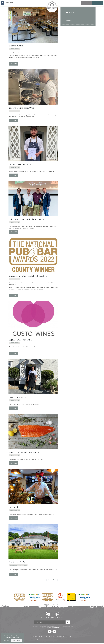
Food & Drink (69, 20)
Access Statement (37, 637)
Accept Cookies (17, 640)
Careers (69, 637)
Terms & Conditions (49, 637)
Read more (14, 64)
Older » (55, 580)
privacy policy (51, 627)
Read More (7, 640)
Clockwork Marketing (70, 640)
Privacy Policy (60, 637)
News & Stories (69, 17)
